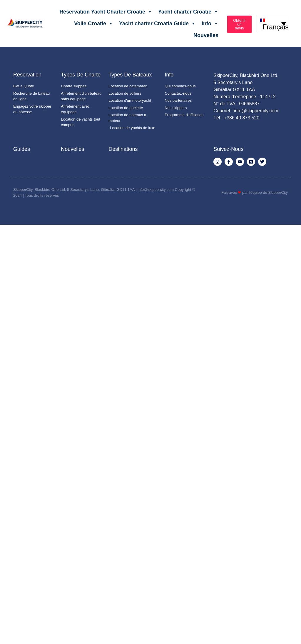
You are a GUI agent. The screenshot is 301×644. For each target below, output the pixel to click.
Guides (22, 149)
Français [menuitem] (276, 27)
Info (210, 24)
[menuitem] (273, 23)
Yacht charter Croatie (188, 12)
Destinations (123, 149)
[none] (273, 23)
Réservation (27, 75)
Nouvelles (206, 35)
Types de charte (81, 75)
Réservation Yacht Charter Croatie (106, 12)
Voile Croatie (94, 24)
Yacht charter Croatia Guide (157, 24)
